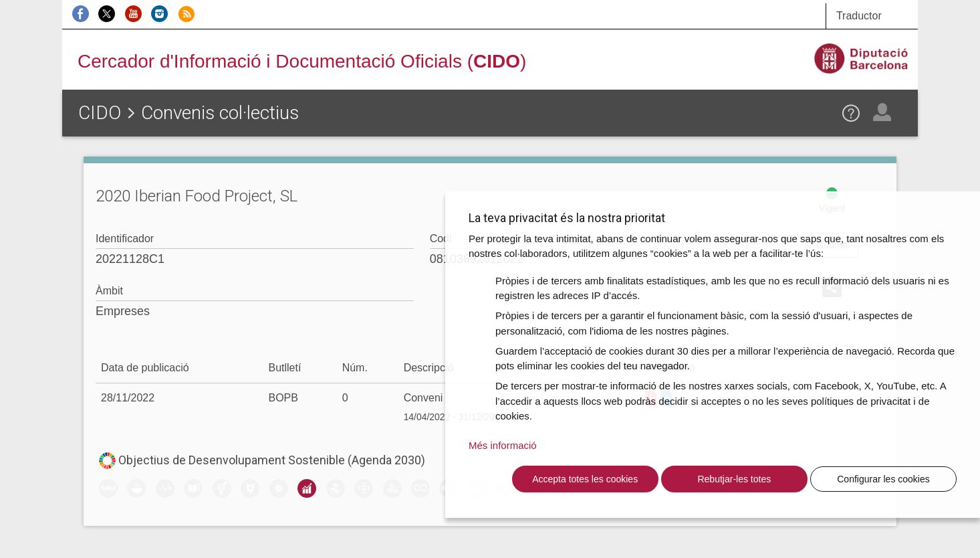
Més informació (503, 445)
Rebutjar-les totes (734, 479)
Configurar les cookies (883, 479)
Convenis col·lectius (220, 113)
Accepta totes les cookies (585, 479)
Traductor (859, 16)
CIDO (100, 113)
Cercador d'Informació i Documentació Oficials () (302, 61)
